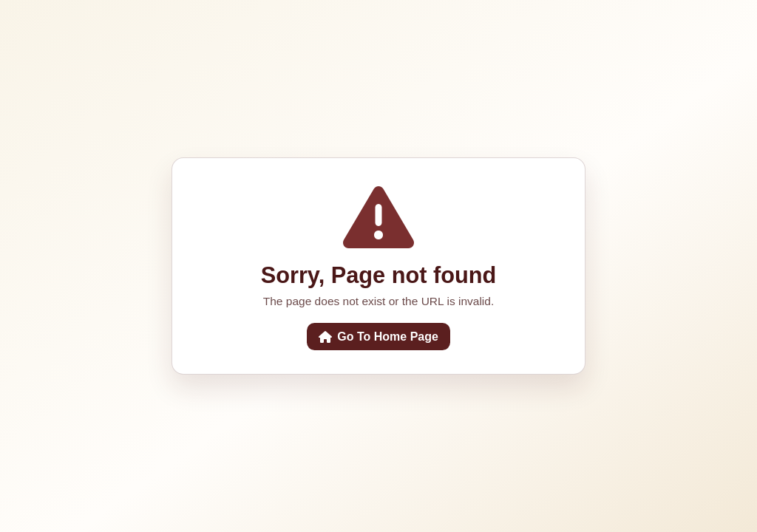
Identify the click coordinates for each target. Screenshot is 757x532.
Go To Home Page (378, 337)
